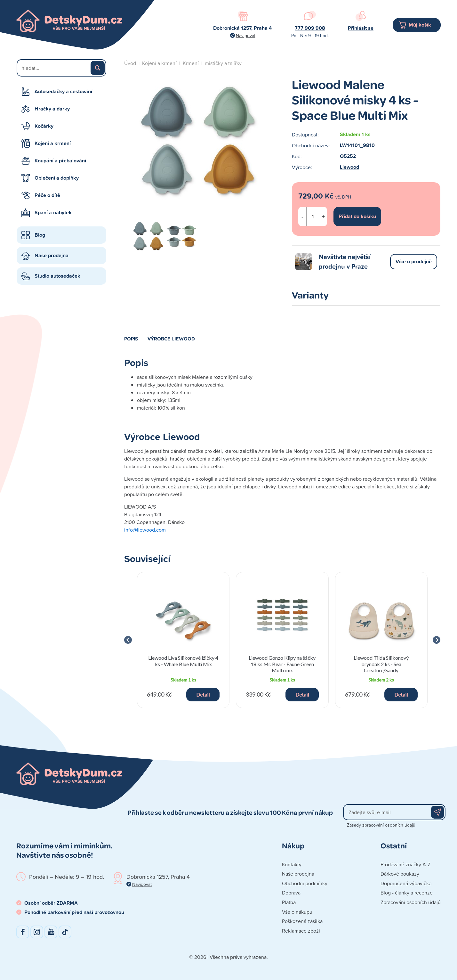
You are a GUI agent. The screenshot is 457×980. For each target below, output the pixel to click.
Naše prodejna (52, 255)
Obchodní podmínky (305, 883)
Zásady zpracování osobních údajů (381, 825)
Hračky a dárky (52, 109)
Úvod (130, 63)
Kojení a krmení (53, 143)
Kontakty (292, 864)
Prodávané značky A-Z (405, 864)
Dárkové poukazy (400, 874)
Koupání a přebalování (60, 161)
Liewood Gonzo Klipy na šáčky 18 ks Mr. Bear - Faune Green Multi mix (282, 664)
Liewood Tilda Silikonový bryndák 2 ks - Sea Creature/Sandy (381, 664)
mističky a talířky (223, 63)
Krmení (191, 63)
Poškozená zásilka (302, 921)
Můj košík (420, 25)
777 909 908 (310, 28)
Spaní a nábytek (53, 212)
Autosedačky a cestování (63, 91)
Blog (40, 235)
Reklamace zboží (301, 931)
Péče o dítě (47, 195)
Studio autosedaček (57, 276)
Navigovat (246, 35)
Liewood (349, 167)
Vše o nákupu (297, 912)
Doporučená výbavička (406, 883)
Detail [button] (203, 694)
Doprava (291, 893)
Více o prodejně (414, 261)
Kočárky (44, 126)
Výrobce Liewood (171, 339)
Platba (289, 902)
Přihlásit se (361, 28)
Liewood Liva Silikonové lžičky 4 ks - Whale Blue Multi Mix (183, 661)
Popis (131, 339)
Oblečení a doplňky (57, 178)
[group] (183, 640)
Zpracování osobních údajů (411, 902)
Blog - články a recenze (407, 893)
